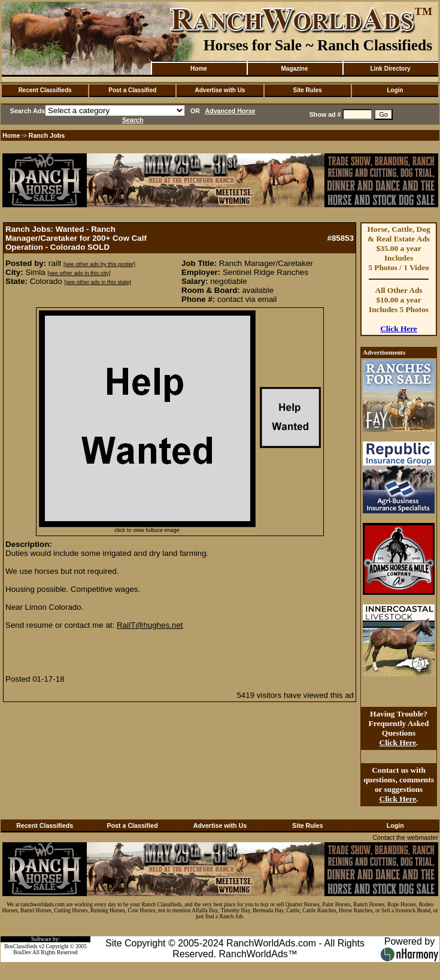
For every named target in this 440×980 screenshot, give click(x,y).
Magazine (294, 69)
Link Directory (390, 69)
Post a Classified (132, 90)
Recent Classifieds (45, 90)
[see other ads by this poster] (99, 264)
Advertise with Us (220, 90)
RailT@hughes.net (150, 625)
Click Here (399, 329)
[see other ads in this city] (79, 273)
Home (199, 69)
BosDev (22, 952)
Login (395, 90)
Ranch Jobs (47, 135)
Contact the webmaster (405, 837)
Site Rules (307, 90)
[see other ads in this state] (98, 282)
